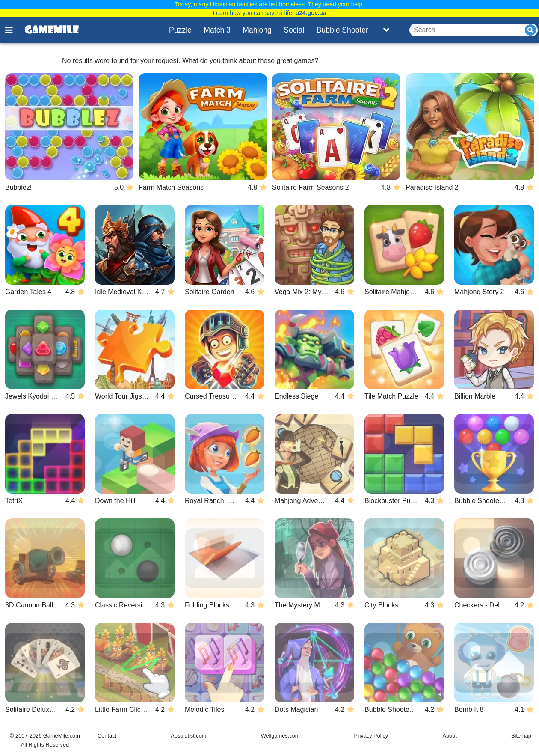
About (449, 736)
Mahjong (257, 30)
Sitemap (521, 736)
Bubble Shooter (342, 30)
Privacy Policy (371, 736)
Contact (107, 736)
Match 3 (217, 30)
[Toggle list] (386, 30)
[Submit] (530, 30)
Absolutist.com (188, 736)
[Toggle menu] (14, 30)
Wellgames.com (280, 736)
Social (294, 30)
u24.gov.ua (311, 13)
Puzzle (180, 30)
